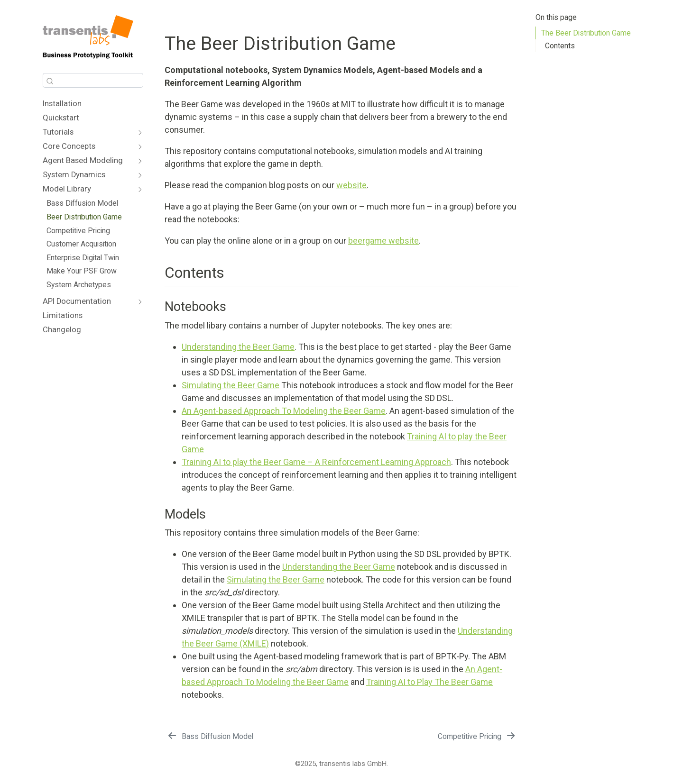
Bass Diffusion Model (82, 203)
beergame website (383, 241)
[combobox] (93, 80)
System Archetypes (79, 285)
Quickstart (61, 118)
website (351, 185)
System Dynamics (74, 175)
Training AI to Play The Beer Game (429, 682)
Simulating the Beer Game (231, 385)
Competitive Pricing (78, 231)
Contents (560, 46)
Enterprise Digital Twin (83, 258)
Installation (62, 104)
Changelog (62, 330)
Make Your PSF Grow (82, 271)
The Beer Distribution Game (586, 33)
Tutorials (58, 132)
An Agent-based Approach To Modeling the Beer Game (284, 411)
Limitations (63, 315)
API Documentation (77, 301)
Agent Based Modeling (83, 160)
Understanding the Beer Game (238, 347)
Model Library (67, 189)
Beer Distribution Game (84, 217)
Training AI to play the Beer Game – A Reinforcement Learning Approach (316, 462)
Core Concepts (69, 146)
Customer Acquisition (81, 244)
